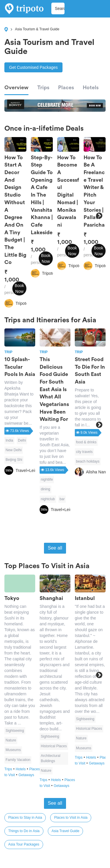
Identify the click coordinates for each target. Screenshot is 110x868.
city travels (84, 452)
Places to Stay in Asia (25, 818)
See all (55, 548)
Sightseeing (15, 731)
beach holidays (88, 461)
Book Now (19, 288)
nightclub (48, 499)
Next (99, 216)
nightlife (47, 480)
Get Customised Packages (33, 67)
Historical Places (54, 746)
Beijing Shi (14, 460)
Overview (16, 87)
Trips (43, 87)
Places (66, 87)
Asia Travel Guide (66, 831)
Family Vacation (18, 760)
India (9, 440)
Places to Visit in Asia (71, 818)
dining (45, 489)
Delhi (22, 440)
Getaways (26, 775)
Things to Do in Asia (24, 831)
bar (62, 499)
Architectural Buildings (51, 758)
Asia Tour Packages (24, 844)
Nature (11, 740)
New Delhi (14, 450)
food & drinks (86, 442)
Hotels (91, 87)
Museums (13, 750)
